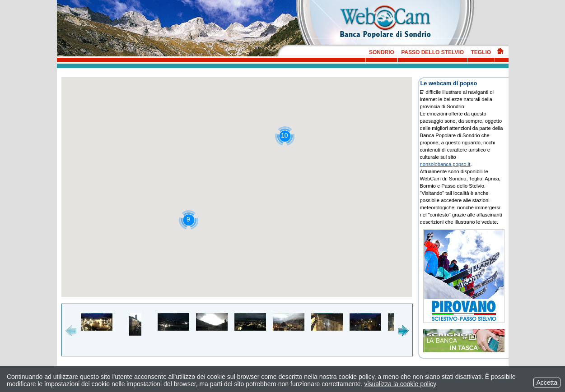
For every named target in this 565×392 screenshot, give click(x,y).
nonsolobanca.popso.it (445, 164)
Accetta (547, 383)
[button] (285, 136)
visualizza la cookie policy (400, 384)
